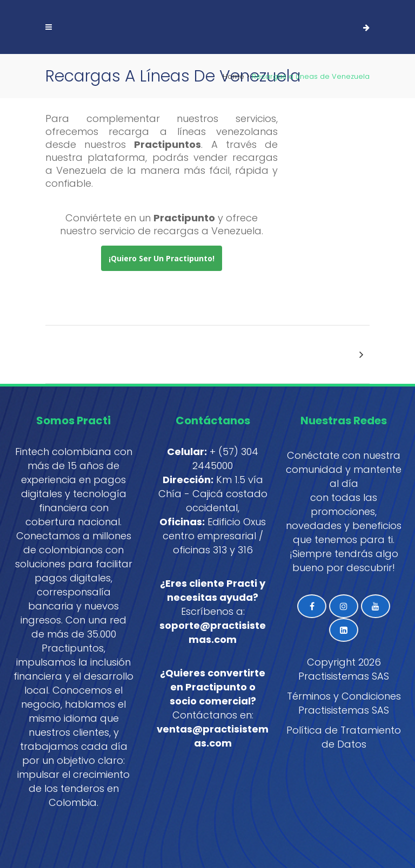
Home (233, 76)
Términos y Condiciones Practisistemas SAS (344, 703)
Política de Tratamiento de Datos (344, 737)
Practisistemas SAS (344, 676)
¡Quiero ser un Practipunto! (162, 258)
